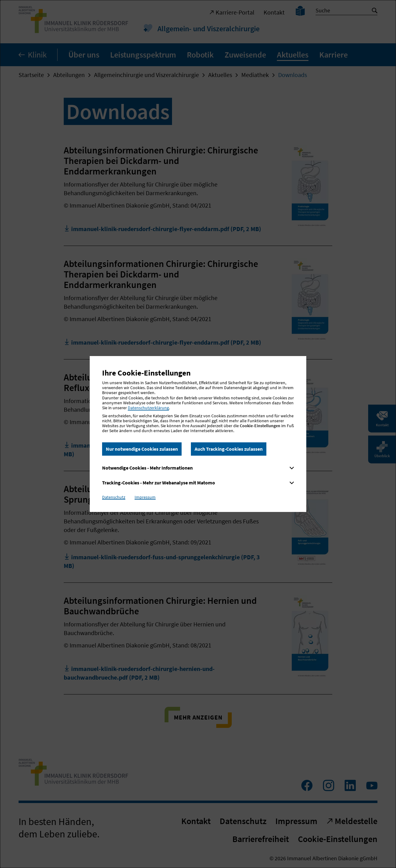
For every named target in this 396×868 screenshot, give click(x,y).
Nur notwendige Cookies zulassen (142, 449)
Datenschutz (114, 497)
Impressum (145, 497)
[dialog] (198, 434)
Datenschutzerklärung (148, 408)
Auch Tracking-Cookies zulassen (229, 449)
